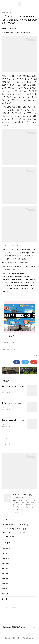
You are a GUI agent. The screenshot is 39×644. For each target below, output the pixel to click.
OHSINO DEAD (9, 527)
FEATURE (8, 539)
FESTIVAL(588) (12, 352)
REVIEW (21, 531)
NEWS (23, 527)
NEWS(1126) (5, 352)
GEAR (22, 535)
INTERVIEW (9, 535)
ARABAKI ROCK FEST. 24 (12, 246)
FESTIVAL (8, 531)
